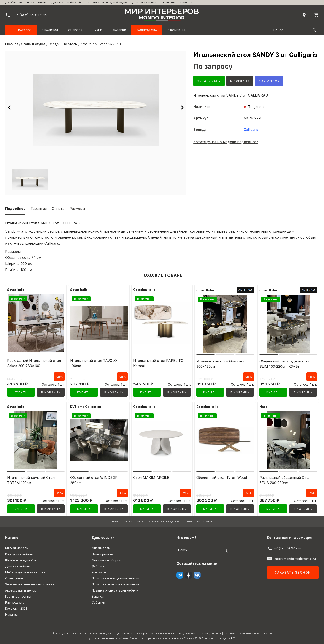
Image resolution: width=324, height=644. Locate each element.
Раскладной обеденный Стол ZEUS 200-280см (285, 479)
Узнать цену (211, 81)
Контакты (169, 2)
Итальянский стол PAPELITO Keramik (158, 363)
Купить (21, 392)
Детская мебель (18, 563)
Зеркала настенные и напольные (30, 581)
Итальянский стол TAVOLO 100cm (94, 363)
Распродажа (147, 30)
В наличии (50, 30)
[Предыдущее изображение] (10, 108)
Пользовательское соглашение (115, 581)
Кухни (97, 30)
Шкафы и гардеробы (21, 557)
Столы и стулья (33, 44)
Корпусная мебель (19, 551)
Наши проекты (37, 2)
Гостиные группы (18, 593)
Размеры (77, 209)
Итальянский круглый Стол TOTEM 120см (31, 479)
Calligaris (251, 131)
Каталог (21, 30)
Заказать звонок (293, 569)
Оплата (58, 209)
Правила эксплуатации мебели (115, 587)
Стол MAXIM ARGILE (151, 476)
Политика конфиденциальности (115, 575)
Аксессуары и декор (21, 587)
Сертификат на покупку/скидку (106, 2)
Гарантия (39, 209)
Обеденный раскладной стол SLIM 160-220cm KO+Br (285, 364)
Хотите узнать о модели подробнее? (226, 143)
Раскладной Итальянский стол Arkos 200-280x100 (34, 363)
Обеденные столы (63, 44)
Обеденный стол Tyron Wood (222, 476)
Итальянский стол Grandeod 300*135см (221, 364)
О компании (177, 30)
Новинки (11, 612)
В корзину (245, 81)
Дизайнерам (14, 2)
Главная (12, 44)
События (186, 2)
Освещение (14, 575)
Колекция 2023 (16, 605)
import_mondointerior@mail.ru (295, 556)
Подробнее (15, 209)
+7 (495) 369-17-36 (288, 545)
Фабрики (119, 30)
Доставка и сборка (145, 2)
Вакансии (98, 593)
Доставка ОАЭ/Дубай (66, 2)
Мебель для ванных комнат (26, 569)
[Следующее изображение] (182, 108)
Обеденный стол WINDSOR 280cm (94, 479)
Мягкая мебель (17, 545)
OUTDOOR (75, 30)
